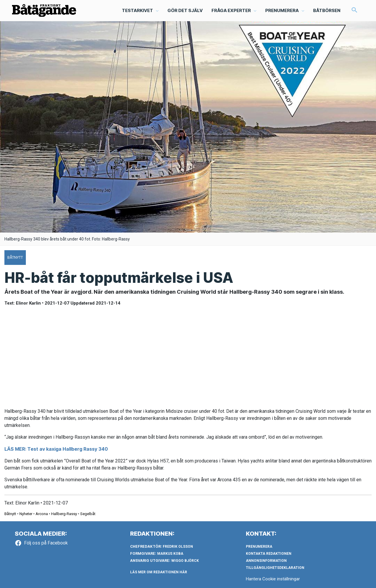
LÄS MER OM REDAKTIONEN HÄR (159, 572)
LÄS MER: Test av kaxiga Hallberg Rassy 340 (56, 449)
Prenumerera (259, 547)
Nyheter (26, 514)
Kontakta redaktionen (269, 554)
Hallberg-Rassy (64, 514)
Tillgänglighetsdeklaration (275, 568)
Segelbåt (88, 514)
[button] (355, 11)
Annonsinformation (266, 561)
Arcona (42, 514)
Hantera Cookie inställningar (273, 579)
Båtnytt (10, 514)
